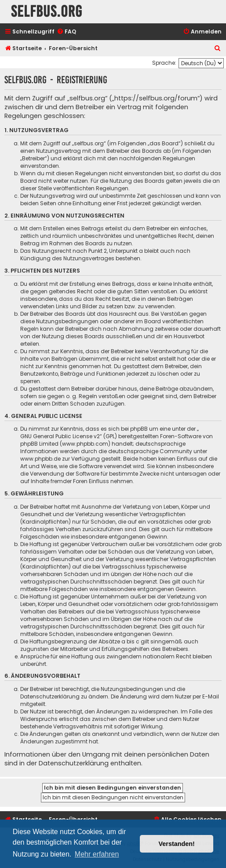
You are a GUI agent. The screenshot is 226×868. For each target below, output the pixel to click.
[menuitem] (66, 32)
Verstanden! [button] (177, 844)
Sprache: (164, 63)
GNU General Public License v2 (60, 436)
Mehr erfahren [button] (97, 854)
